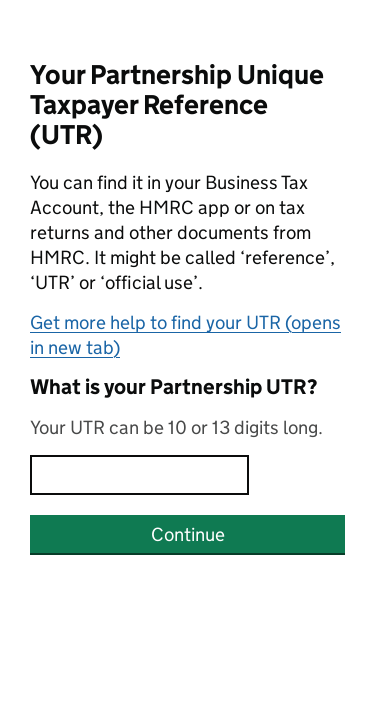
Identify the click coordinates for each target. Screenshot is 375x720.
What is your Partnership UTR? (173, 387)
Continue (188, 534)
